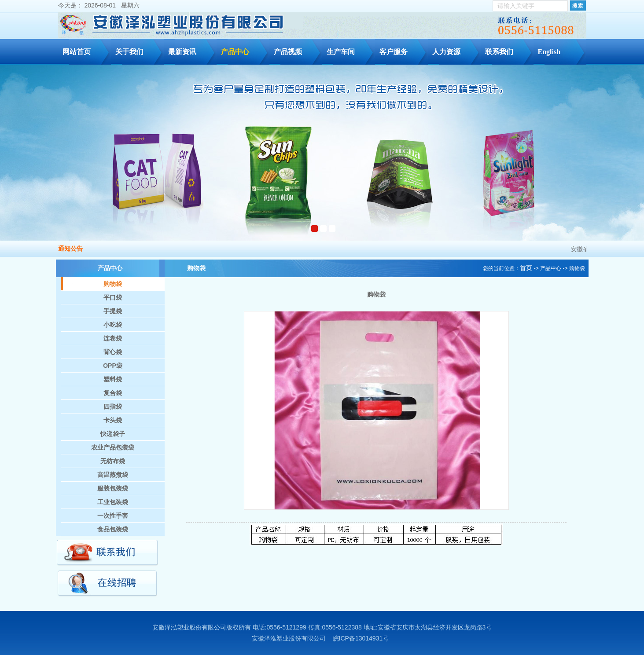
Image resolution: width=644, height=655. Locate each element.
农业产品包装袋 (113, 447)
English (549, 52)
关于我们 (138, 50)
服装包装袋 (113, 488)
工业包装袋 (113, 502)
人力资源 (455, 50)
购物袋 (113, 284)
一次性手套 (113, 516)
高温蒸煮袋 (113, 475)
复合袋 (113, 393)
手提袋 (113, 311)
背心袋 (113, 352)
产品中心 (244, 50)
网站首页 (77, 52)
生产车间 (349, 50)
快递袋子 (113, 434)
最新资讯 (191, 50)
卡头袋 (113, 420)
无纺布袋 (113, 461)
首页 (526, 268)
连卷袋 (113, 338)
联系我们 (508, 50)
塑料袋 (113, 379)
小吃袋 (113, 325)
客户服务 (402, 50)
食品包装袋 (113, 529)
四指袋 (113, 406)
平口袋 (113, 297)
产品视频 (288, 52)
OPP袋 (113, 366)
